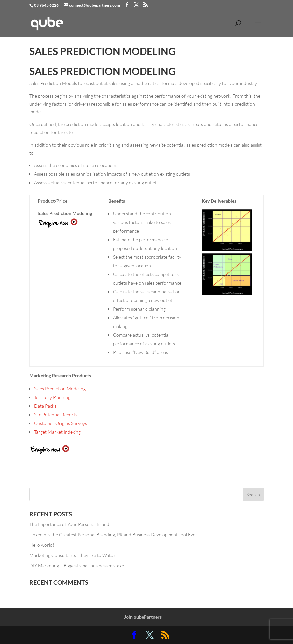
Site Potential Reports (56, 414)
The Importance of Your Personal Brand (69, 524)
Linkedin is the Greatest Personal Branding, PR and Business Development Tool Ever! (114, 535)
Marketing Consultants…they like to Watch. (73, 555)
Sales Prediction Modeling (60, 388)
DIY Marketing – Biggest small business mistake (77, 566)
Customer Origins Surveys (60, 423)
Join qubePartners (143, 617)
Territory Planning (52, 397)
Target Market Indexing (57, 432)
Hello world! (42, 545)
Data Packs (45, 406)
